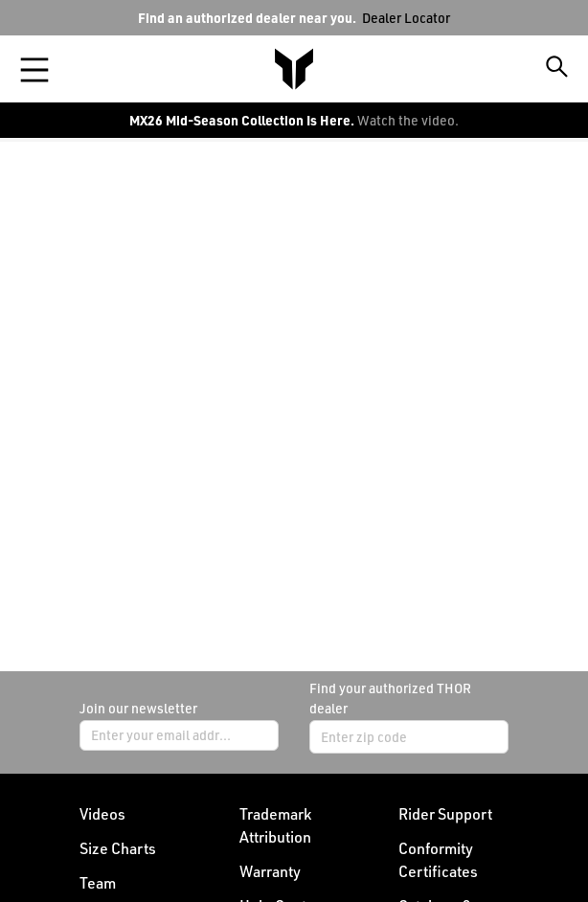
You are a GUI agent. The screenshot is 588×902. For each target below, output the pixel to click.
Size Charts (118, 848)
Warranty (270, 871)
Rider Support (445, 814)
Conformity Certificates (438, 860)
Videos (102, 814)
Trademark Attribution (275, 825)
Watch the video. (408, 120)
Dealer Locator (406, 18)
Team (98, 883)
